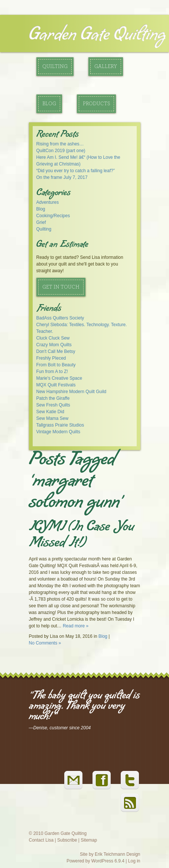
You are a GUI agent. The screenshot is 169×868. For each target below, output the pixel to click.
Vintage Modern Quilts (58, 432)
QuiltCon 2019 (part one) (61, 151)
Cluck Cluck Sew (53, 338)
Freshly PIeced (51, 358)
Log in (134, 861)
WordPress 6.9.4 (108, 861)
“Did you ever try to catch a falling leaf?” (76, 171)
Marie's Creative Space (59, 378)
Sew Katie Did (50, 412)
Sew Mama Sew (53, 418)
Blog (49, 104)
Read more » (76, 626)
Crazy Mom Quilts (54, 345)
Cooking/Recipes (53, 216)
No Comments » (45, 643)
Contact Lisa (41, 840)
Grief (41, 222)
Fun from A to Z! (52, 372)
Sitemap (89, 840)
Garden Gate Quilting (97, 35)
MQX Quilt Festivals (56, 385)
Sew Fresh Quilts (53, 405)
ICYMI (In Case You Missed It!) (82, 536)
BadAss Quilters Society (60, 318)
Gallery (106, 67)
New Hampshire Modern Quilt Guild (71, 392)
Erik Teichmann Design (118, 854)
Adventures (48, 202)
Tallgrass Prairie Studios (60, 425)
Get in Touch (61, 287)
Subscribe (67, 840)
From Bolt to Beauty (56, 365)
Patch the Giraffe (53, 398)
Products (96, 104)
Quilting (55, 67)
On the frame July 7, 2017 (62, 177)
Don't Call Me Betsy (56, 351)
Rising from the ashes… (60, 144)
